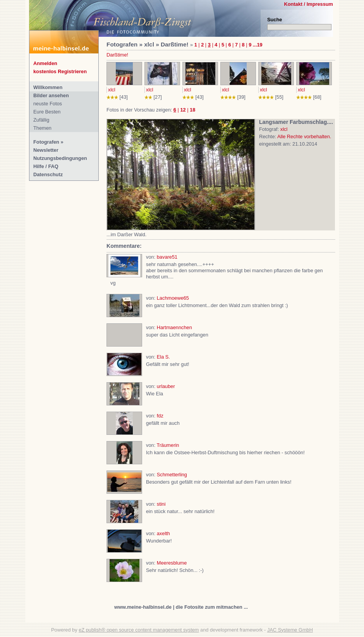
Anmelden (45, 63)
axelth (163, 533)
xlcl (112, 90)
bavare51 (167, 257)
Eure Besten (47, 112)
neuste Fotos (48, 104)
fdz (160, 416)
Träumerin (168, 445)
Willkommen (48, 87)
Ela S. (163, 357)
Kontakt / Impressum (308, 4)
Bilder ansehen (51, 95)
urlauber (166, 386)
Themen (42, 128)
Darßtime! (117, 55)
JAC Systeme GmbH (290, 630)
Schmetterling (172, 475)
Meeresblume (172, 563)
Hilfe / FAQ (46, 166)
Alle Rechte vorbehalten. (304, 136)
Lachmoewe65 (173, 298)
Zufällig (41, 120)
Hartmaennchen (174, 327)
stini (161, 504)
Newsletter (46, 150)
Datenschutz (48, 174)
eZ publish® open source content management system (139, 630)
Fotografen (46, 142)
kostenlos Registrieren (60, 71)
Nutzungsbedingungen (60, 158)
